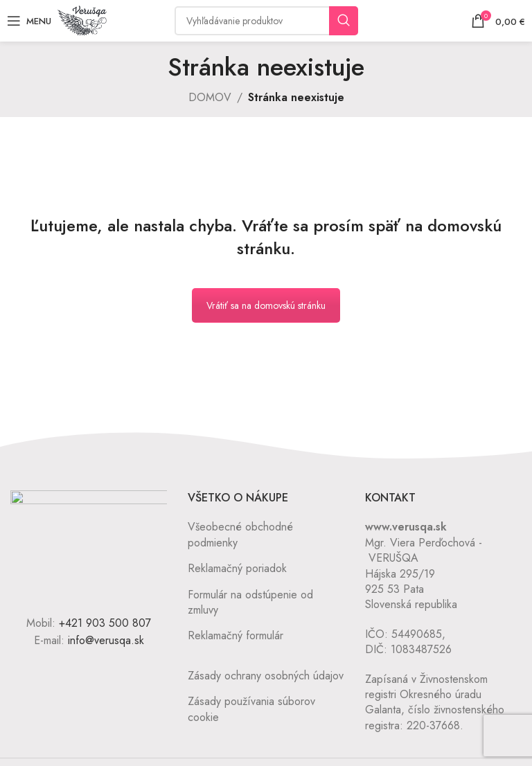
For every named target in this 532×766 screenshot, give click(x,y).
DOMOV (210, 97)
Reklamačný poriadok (237, 568)
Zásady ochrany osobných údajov (266, 676)
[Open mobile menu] (29, 21)
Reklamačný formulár (236, 635)
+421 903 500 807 (105, 623)
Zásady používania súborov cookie (251, 709)
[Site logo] (82, 20)
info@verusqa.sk (106, 640)
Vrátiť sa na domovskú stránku (266, 305)
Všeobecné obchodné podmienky (240, 534)
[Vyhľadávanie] (266, 21)
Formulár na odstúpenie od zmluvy (250, 602)
